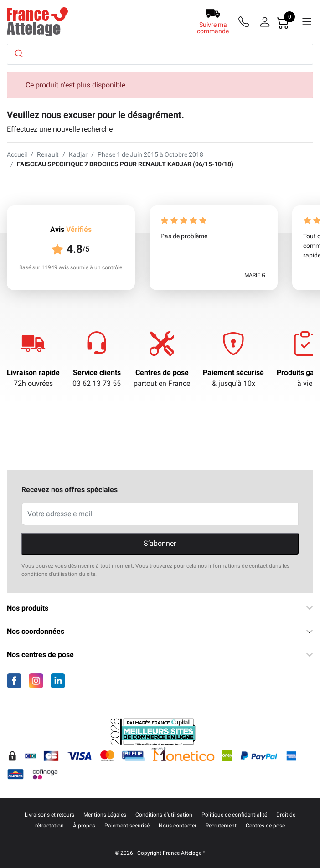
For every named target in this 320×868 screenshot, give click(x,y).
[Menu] (307, 22)
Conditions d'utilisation (164, 815)
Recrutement (221, 826)
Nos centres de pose (160, 655)
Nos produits (160, 608)
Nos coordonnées (160, 631)
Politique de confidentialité (234, 815)
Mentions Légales (105, 815)
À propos (84, 826)
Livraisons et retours (49, 815)
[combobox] (160, 54)
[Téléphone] (246, 22)
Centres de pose (162, 372)
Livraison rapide (33, 372)
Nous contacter (178, 826)
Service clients (97, 372)
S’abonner (160, 543)
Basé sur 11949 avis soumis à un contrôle (71, 267)
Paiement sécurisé (233, 372)
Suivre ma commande (213, 28)
